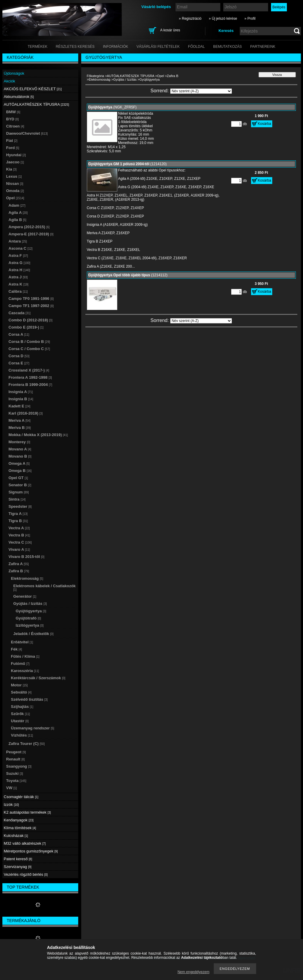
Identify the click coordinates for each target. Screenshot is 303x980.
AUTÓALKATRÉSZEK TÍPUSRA (131, 76)
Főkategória (96, 76)
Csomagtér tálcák (21, 797)
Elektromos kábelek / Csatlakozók (45, 588)
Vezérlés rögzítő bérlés (26, 874)
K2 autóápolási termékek (27, 812)
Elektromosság (100, 79)
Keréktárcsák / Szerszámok (38, 678)
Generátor (25, 596)
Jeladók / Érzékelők (34, 634)
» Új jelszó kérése (223, 19)
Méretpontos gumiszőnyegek (31, 851)
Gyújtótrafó (29, 618)
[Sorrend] (201, 91)
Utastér (20, 721)
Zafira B (173, 76)
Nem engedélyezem (194, 972)
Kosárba (265, 124)
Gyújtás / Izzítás (125, 79)
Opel (160, 76)
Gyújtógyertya (31, 611)
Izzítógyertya (30, 625)
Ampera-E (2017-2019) (31, 234)
